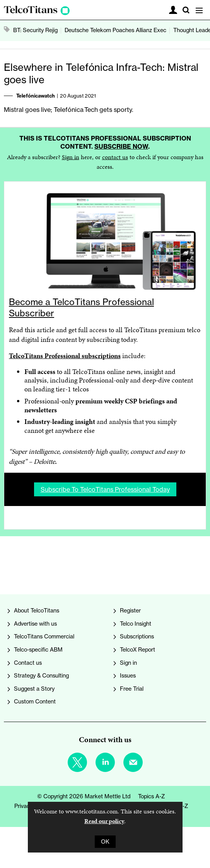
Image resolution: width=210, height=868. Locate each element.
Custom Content (35, 702)
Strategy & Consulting (41, 676)
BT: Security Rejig (35, 30)
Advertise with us (35, 624)
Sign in (71, 157)
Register (130, 611)
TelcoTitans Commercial (44, 636)
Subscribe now (121, 146)
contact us (115, 157)
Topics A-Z (152, 796)
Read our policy (104, 821)
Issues (128, 676)
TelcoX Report (137, 650)
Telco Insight (136, 624)
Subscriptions (137, 636)
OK (105, 842)
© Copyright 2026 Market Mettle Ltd (84, 796)
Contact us (28, 663)
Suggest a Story (34, 689)
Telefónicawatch (36, 96)
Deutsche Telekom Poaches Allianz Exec (115, 30)
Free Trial (132, 689)
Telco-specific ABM (38, 650)
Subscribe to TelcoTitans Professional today (105, 489)
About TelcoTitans (37, 611)
